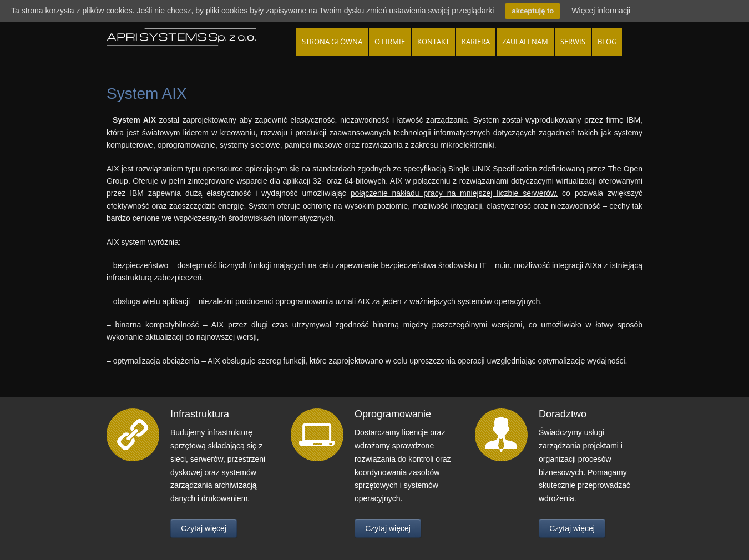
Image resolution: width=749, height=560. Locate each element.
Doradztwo (563, 414)
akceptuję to (533, 11)
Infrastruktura (200, 414)
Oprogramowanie (393, 414)
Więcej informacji (601, 11)
